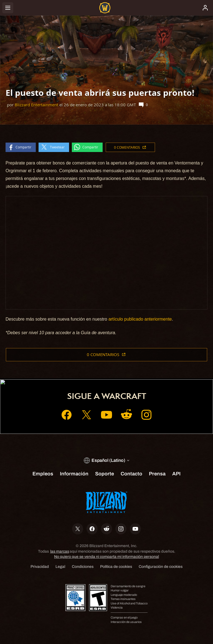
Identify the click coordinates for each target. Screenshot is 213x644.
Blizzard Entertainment (36, 105)
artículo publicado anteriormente (140, 319)
